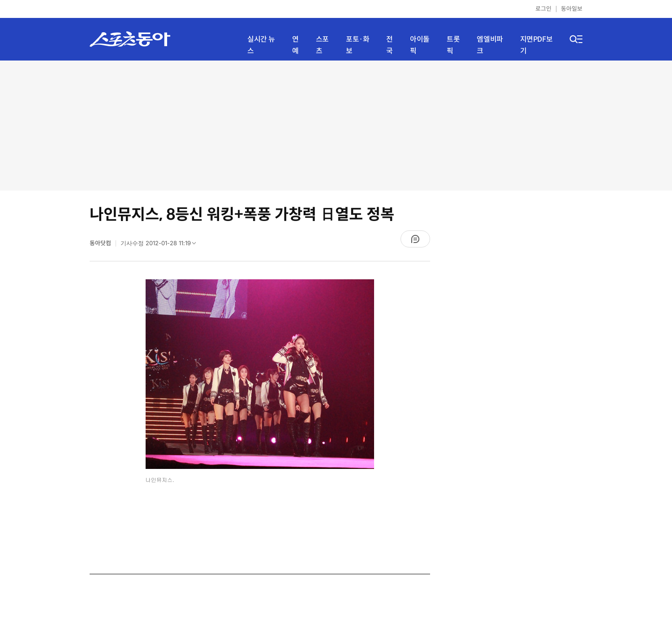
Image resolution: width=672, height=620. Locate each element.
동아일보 (572, 9)
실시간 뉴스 (261, 45)
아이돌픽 (420, 45)
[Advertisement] (336, 126)
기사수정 (161, 245)
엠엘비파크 (490, 45)
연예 (295, 45)
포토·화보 (358, 45)
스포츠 (322, 45)
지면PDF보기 (536, 45)
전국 (390, 45)
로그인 (543, 9)
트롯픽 (453, 45)
